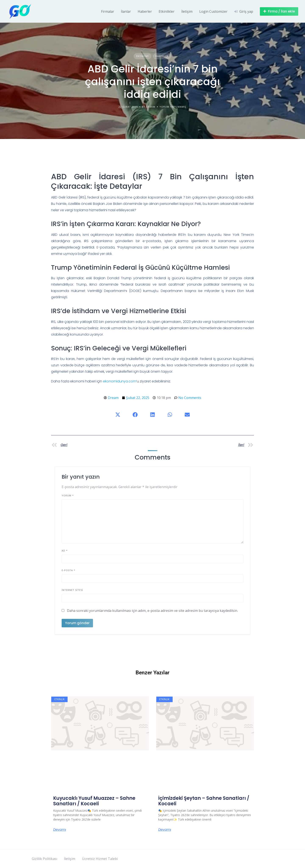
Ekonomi (142, 56)
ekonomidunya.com (120, 381)
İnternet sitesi (72, 590)
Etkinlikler (167, 11)
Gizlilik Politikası (44, 859)
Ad (65, 551)
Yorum (68, 495)
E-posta (68, 570)
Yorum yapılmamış (173, 107)
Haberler (145, 11)
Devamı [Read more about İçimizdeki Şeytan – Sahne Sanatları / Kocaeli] (165, 830)
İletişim (187, 11)
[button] (118, 415)
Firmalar (108, 11)
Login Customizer (213, 11)
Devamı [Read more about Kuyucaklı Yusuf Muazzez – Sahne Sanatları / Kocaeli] (60, 830)
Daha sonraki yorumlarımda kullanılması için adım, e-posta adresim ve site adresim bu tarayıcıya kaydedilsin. (152, 611)
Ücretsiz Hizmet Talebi (100, 859)
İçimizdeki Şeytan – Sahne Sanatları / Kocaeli (204, 801)
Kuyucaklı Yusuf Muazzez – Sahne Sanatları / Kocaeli (94, 801)
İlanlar (126, 11)
